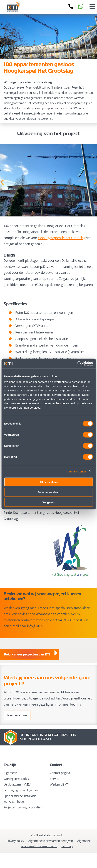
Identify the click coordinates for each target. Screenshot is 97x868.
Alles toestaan (49, 482)
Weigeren (48, 502)
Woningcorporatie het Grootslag (62, 238)
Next (95, 181)
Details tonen (77, 471)
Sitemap (67, 846)
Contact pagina (60, 773)
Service (55, 779)
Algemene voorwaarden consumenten (56, 844)
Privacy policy (15, 841)
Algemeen (10, 773)
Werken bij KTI (59, 785)
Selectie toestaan (48, 492)
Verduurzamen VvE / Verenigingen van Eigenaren (22, 787)
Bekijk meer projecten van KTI (27, 654)
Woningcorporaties (16, 779)
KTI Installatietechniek (27, 7)
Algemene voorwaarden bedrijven (51, 841)
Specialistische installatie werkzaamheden (20, 799)
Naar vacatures (17, 715)
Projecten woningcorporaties (23, 807)
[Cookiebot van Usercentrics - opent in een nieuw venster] (77, 364)
